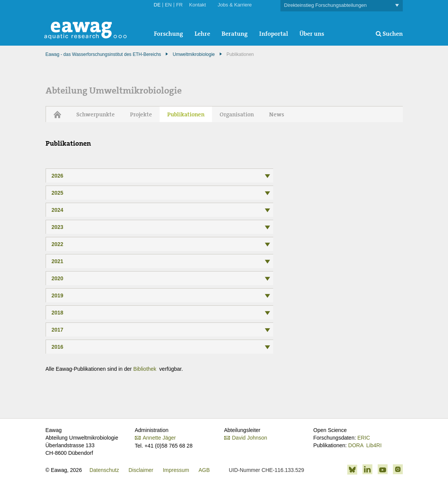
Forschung (169, 34)
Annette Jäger (159, 438)
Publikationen (186, 114)
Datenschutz (104, 470)
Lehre (202, 34)
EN (168, 5)
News (277, 114)
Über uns (312, 34)
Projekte (141, 114)
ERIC (363, 438)
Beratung (235, 34)
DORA (356, 445)
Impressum (176, 470)
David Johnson (250, 438)
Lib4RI (374, 445)
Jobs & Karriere (235, 5)
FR (179, 5)
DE (157, 5)
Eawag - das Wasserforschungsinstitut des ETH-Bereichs (103, 54)
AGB (204, 470)
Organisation (237, 114)
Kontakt (198, 5)
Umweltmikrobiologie (194, 54)
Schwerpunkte (96, 114)
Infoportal (274, 34)
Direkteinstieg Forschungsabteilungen (342, 6)
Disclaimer (141, 470)
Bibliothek (146, 369)
